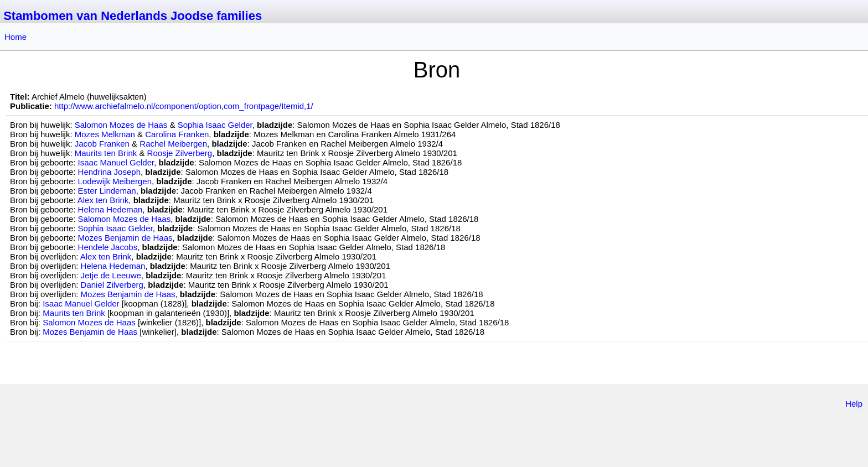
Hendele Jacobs (108, 247)
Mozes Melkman (105, 134)
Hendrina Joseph (109, 172)
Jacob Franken (102, 144)
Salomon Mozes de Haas (121, 125)
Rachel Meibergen (173, 144)
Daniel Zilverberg (112, 285)
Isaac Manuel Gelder (116, 162)
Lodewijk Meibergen (115, 181)
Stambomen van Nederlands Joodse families (133, 16)
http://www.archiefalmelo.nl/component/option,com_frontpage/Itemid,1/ (184, 106)
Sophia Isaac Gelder (215, 125)
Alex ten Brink (103, 200)
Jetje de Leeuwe (111, 275)
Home (15, 37)
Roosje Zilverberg (180, 153)
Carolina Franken (177, 134)
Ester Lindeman (107, 191)
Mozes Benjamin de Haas (125, 238)
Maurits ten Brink (106, 153)
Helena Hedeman (110, 209)
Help (854, 404)
